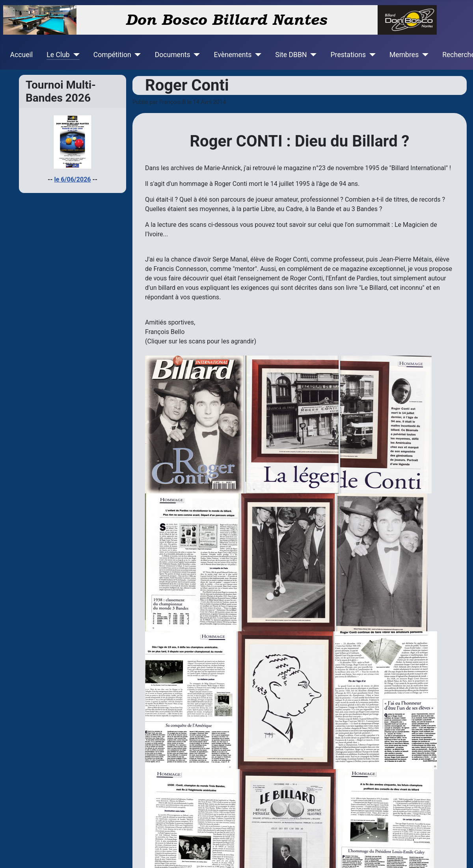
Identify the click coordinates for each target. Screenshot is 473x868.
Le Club (58, 55)
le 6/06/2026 (73, 179)
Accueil (21, 55)
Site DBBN (291, 55)
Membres (404, 55)
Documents (173, 55)
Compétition (112, 55)
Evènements (233, 55)
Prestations (348, 55)
